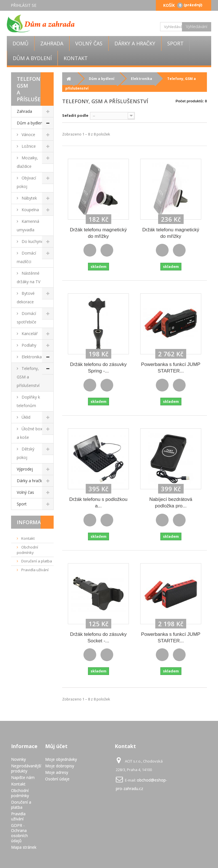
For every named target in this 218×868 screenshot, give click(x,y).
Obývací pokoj (26, 182)
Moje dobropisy (60, 766)
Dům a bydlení (32, 58)
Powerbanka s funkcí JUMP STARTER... (171, 368)
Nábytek (29, 198)
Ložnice (28, 146)
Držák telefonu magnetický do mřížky (98, 233)
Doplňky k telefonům (28, 401)
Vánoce (28, 135)
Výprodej (25, 469)
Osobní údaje (57, 779)
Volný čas (89, 43)
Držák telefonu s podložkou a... (98, 503)
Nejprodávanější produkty (26, 768)
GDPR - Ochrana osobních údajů (19, 833)
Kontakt (76, 58)
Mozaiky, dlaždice (27, 162)
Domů (20, 43)
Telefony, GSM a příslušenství (28, 377)
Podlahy (28, 345)
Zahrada (52, 43)
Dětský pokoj (26, 453)
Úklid (25, 417)
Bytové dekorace (26, 298)
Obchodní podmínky (27, 550)
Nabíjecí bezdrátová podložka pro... (171, 503)
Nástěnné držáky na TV (29, 277)
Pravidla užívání (34, 570)
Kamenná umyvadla (28, 226)
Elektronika (31, 357)
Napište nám (23, 777)
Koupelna (30, 210)
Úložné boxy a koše (31, 433)
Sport (175, 43)
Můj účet (56, 746)
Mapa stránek (24, 847)
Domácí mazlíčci (26, 257)
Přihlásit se (24, 5)
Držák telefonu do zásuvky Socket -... (98, 638)
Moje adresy (57, 772)
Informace (32, 522)
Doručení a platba (36, 561)
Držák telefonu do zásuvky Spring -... (98, 368)
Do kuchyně (32, 241)
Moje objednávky (61, 759)
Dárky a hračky (135, 43)
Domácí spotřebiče (27, 318)
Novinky (18, 759)
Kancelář (29, 334)
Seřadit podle (75, 115)
